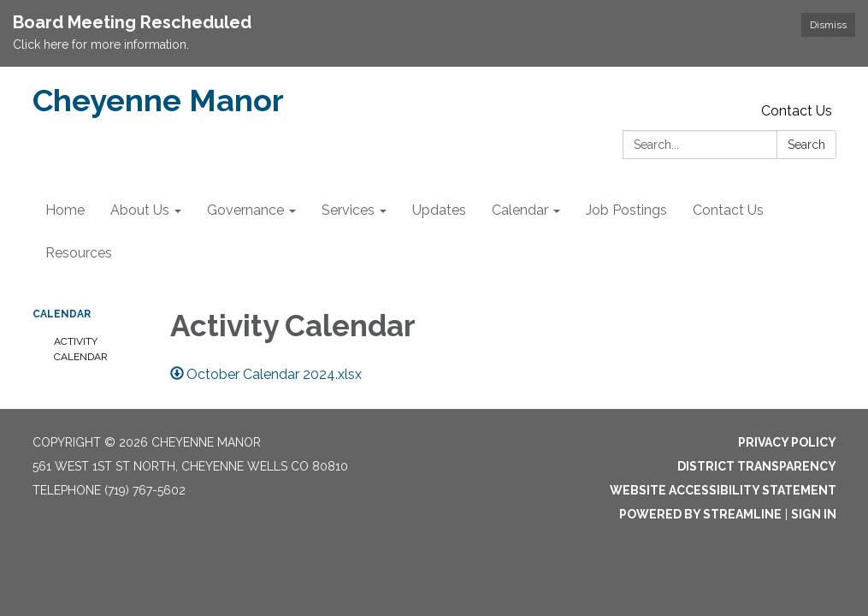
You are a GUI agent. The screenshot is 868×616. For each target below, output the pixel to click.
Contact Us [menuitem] (728, 210)
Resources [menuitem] (79, 253)
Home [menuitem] (65, 210)
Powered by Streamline (700, 514)
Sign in (814, 514)
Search (806, 145)
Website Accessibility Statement (723, 490)
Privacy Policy (787, 442)
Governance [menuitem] (245, 210)
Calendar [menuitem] (520, 210)
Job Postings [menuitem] (626, 210)
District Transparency (757, 466)
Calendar (62, 314)
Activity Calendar (81, 349)
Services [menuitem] (348, 210)
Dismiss (828, 25)
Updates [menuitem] (439, 210)
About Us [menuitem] (140, 210)
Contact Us (797, 111)
